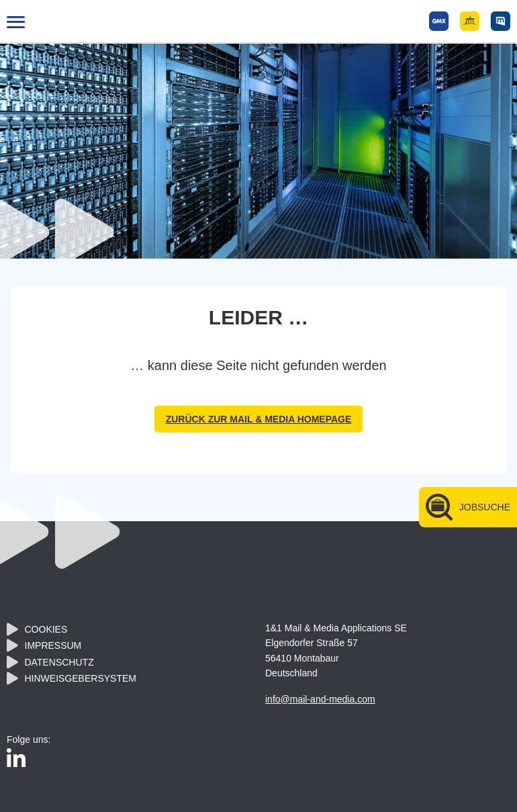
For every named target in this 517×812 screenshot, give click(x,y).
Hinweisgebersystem (81, 678)
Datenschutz (59, 662)
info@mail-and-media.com (320, 699)
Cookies (46, 629)
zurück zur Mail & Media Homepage (259, 419)
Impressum (53, 645)
